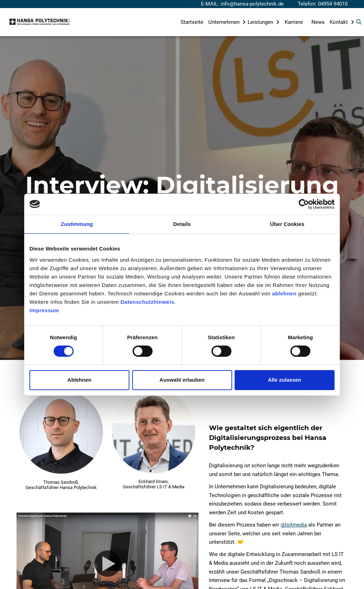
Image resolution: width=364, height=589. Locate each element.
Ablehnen (79, 380)
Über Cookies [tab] (287, 224)
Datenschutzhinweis (147, 302)
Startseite (192, 22)
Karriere (294, 22)
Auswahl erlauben (182, 380)
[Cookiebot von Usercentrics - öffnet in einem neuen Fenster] (304, 204)
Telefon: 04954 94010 (323, 4)
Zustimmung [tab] (77, 224)
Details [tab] (182, 224)
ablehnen (284, 293)
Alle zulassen (285, 380)
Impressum (44, 310)
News (318, 22)
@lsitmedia (294, 525)
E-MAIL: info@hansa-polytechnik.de (242, 4)
